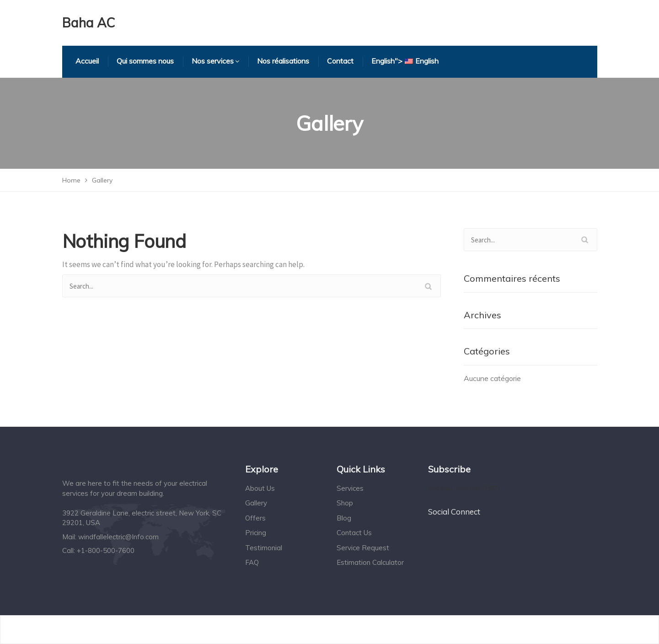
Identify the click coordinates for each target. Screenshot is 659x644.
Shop (345, 503)
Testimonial (264, 548)
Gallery (256, 503)
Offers (255, 518)
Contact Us (354, 533)
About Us (260, 488)
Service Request (363, 548)
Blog (344, 518)
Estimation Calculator (370, 562)
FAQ (252, 562)
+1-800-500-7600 (106, 550)
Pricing (256, 533)
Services (350, 488)
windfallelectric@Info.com (118, 537)
